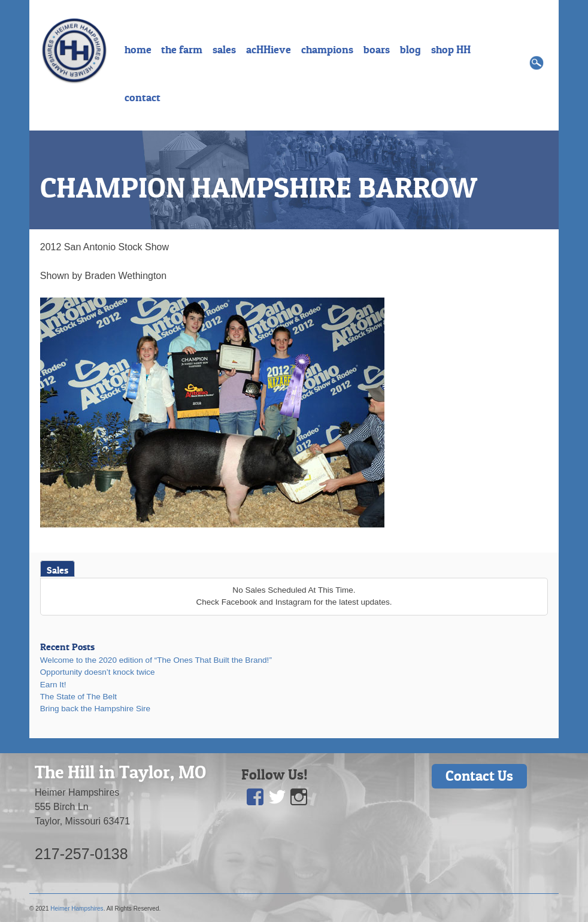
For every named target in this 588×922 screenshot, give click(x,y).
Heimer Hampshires (77, 909)
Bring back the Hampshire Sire (95, 709)
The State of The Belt (78, 697)
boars (377, 50)
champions (327, 50)
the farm (182, 50)
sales (224, 50)
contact (143, 98)
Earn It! (53, 685)
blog (410, 50)
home (138, 50)
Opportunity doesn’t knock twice (98, 672)
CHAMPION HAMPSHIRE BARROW (259, 187)
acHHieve (269, 50)
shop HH (451, 50)
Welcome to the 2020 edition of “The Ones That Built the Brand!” (156, 660)
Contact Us (479, 776)
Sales (57, 570)
